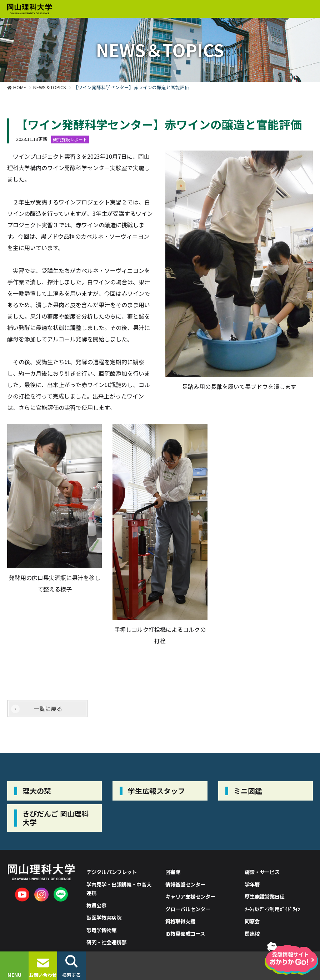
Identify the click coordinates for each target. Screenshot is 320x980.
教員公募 (96, 905)
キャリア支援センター (190, 896)
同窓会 (252, 921)
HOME (20, 87)
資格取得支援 (180, 921)
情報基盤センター (185, 884)
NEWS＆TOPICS (50, 87)
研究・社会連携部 (106, 942)
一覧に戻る (48, 709)
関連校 (252, 933)
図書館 (173, 872)
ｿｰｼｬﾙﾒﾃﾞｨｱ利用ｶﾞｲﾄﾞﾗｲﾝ (272, 909)
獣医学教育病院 (104, 917)
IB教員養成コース (185, 933)
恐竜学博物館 (101, 930)
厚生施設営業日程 (265, 896)
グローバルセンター (188, 909)
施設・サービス (262, 872)
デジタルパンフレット (112, 872)
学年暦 (252, 884)
